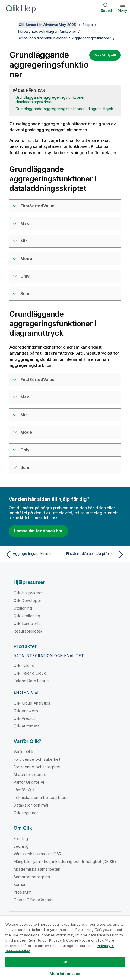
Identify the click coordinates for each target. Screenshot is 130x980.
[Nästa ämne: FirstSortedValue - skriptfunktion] (96, 555)
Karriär (20, 884)
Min (24, 241)
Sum (25, 294)
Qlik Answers (26, 711)
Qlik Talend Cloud (30, 673)
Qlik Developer (27, 600)
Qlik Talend (24, 665)
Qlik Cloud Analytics (32, 703)
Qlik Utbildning (27, 616)
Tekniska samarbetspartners (41, 797)
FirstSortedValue (37, 206)
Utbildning (23, 608)
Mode (26, 258)
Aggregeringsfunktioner (92, 38)
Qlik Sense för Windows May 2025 (47, 25)
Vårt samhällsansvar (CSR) (38, 854)
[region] (65, 948)
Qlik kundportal (28, 623)
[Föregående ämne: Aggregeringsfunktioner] (34, 555)
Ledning (21, 846)
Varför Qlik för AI (29, 782)
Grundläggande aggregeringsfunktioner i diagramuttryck (64, 109)
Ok (65, 962)
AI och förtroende (30, 774)
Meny (123, 10)
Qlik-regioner (26, 813)
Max (25, 223)
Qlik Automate (27, 726)
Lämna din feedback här (38, 531)
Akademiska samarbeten (37, 869)
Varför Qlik (23, 752)
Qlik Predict (24, 718)
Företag (21, 839)
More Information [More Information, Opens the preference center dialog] (65, 973)
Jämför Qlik (24, 790)
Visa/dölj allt (105, 55)
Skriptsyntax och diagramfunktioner (47, 31)
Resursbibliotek (28, 631)
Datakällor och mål (31, 805)
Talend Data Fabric (31, 681)
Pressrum (23, 892)
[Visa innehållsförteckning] (11, 25)
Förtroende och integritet (37, 767)
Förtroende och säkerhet (37, 759)
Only (25, 276)
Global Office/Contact (34, 900)
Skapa (88, 25)
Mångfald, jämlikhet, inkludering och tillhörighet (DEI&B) (65, 861)
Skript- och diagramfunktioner (42, 38)
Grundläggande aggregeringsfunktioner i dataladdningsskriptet (51, 100)
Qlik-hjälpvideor (28, 593)
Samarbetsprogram (32, 877)
